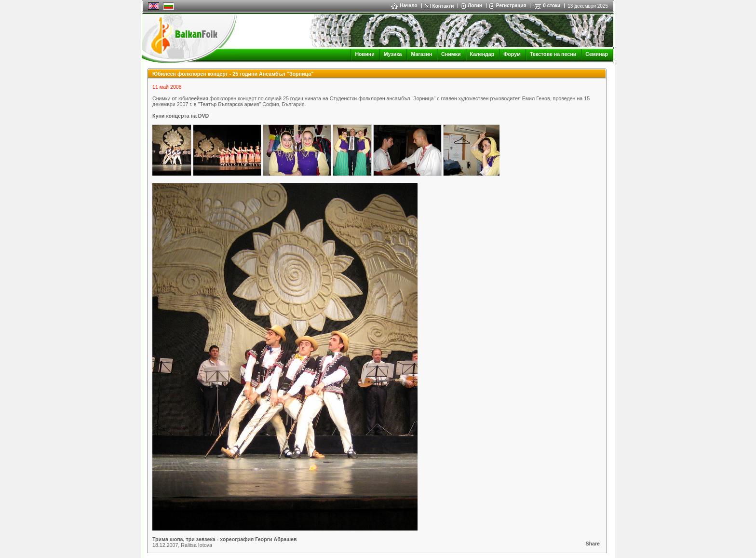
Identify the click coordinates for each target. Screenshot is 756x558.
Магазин (421, 54)
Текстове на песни (553, 54)
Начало (404, 6)
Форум (512, 54)
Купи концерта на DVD (181, 116)
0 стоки (552, 6)
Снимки (451, 54)
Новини (364, 54)
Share (593, 544)
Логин (475, 6)
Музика (393, 54)
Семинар (597, 54)
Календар (482, 54)
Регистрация (511, 6)
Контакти (443, 6)
